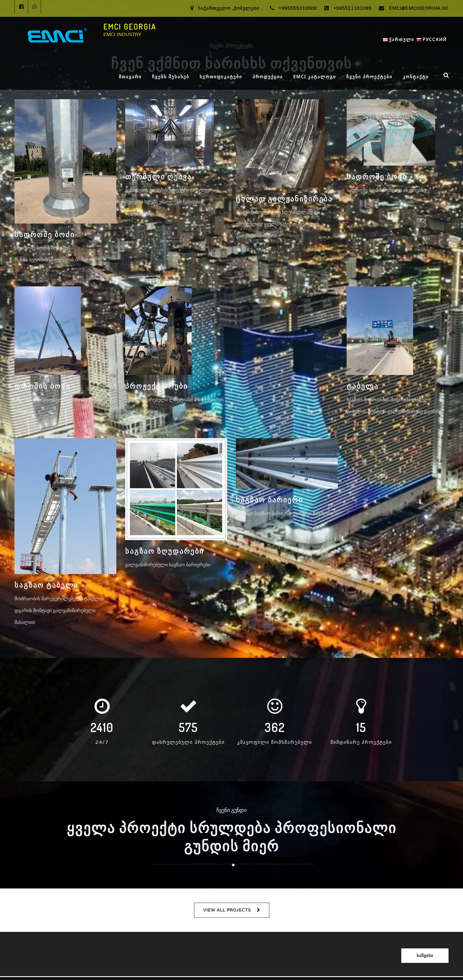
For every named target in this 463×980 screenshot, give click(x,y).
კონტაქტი (416, 76)
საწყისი (425, 955)
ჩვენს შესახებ (171, 76)
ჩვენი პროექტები (369, 76)
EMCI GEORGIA (130, 27)
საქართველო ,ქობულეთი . (230, 8)
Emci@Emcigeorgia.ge (419, 8)
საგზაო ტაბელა (46, 585)
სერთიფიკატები (221, 76)
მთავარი (130, 76)
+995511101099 (352, 8)
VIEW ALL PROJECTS (227, 910)
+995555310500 (298, 8)
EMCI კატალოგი (315, 76)
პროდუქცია (268, 76)
